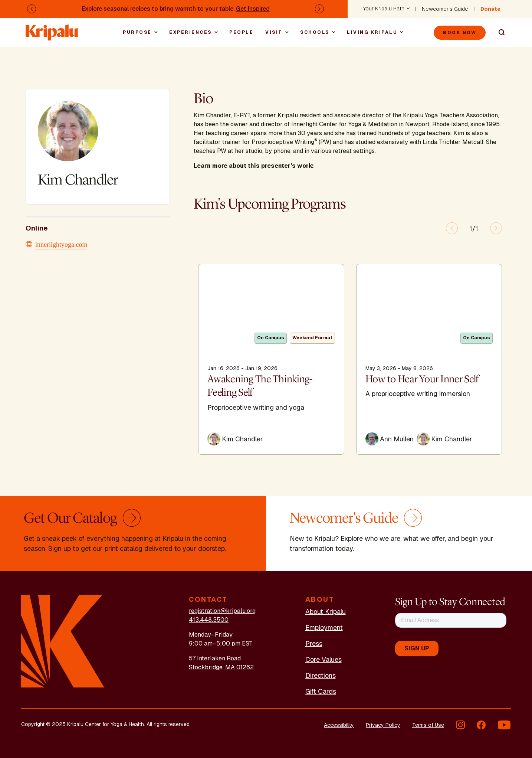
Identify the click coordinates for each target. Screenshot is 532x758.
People (241, 32)
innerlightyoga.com (61, 244)
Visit (274, 32)
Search (498, 33)
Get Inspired (253, 9)
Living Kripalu (372, 32)
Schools (315, 32)
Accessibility (339, 725)
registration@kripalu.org (222, 611)
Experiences (191, 32)
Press (314, 643)
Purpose (137, 32)
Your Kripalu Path (384, 9)
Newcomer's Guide (445, 9)
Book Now (460, 33)
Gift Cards (321, 691)
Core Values (324, 659)
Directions (321, 675)
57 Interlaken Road (215, 658)
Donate (490, 9)
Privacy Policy (383, 725)
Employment (324, 628)
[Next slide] (496, 228)
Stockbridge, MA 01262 (221, 667)
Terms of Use (428, 725)
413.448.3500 (209, 620)
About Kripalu (326, 612)
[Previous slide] (452, 228)
